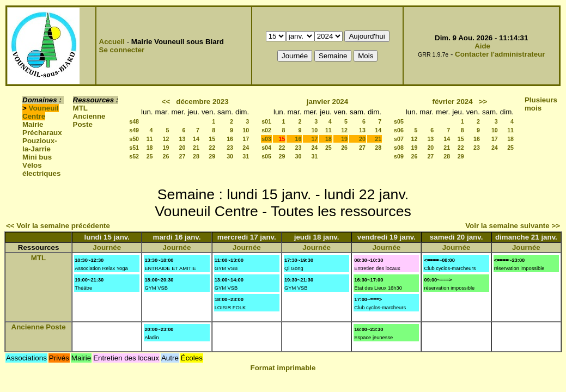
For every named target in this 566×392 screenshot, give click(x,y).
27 (182, 156)
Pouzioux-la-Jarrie (40, 145)
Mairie (33, 124)
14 (196, 139)
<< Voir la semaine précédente (58, 226)
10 (246, 130)
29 (212, 156)
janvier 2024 (327, 102)
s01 (266, 121)
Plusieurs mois (541, 104)
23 (230, 148)
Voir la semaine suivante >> (513, 226)
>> (483, 102)
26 (166, 156)
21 (196, 148)
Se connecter (122, 50)
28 (196, 156)
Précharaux (42, 133)
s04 (266, 148)
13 (182, 139)
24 (246, 148)
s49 (134, 130)
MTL (80, 108)
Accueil (112, 42)
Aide (482, 46)
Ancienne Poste (89, 120)
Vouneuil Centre (41, 112)
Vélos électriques (41, 169)
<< (166, 102)
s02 (266, 130)
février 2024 (453, 102)
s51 (134, 148)
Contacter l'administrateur (500, 54)
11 (150, 139)
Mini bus (37, 157)
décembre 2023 (202, 102)
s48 (134, 121)
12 (166, 139)
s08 (399, 148)
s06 (399, 130)
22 (212, 148)
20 (182, 148)
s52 (134, 156)
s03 (266, 139)
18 (150, 148)
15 (212, 139)
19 (166, 148)
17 (246, 139)
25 (150, 156)
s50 (134, 139)
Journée (107, 247)
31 (246, 156)
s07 (399, 139)
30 (230, 156)
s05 (266, 156)
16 (230, 139)
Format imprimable (283, 368)
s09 (399, 156)
